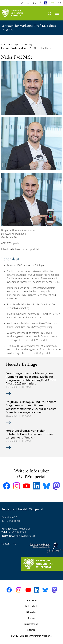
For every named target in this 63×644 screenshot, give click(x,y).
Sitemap (31, 630)
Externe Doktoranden (14, 48)
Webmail (35, 3)
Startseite (7, 44)
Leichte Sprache (46, 3)
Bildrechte (31, 612)
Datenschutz (32, 606)
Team (24, 44)
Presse (31, 618)
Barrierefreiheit (32, 624)
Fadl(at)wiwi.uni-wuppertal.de (24, 249)
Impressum (32, 600)
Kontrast (23, 3)
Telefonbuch (29, 3)
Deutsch (53, 3)
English (60, 3)
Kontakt (6, 544)
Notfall (41, 3)
